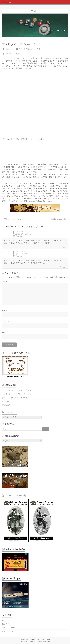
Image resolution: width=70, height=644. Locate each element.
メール (6, 322)
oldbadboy (9, 49)
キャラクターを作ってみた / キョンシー (18, 394)
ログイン (5, 620)
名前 (5, 311)
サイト (5, 333)
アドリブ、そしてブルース (13, 219)
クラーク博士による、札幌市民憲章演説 (17, 390)
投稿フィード (7, 624)
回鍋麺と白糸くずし (59, 219)
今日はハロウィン (9, 401)
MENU (8, 3)
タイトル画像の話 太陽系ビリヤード (16, 398)
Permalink (18, 236)
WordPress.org (8, 631)
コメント (7, 281)
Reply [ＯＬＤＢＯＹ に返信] (64, 247)
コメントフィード (9, 628)
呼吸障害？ (6, 405)
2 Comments (20, 54)
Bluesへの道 (36, 49)
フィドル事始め (25, 49)
